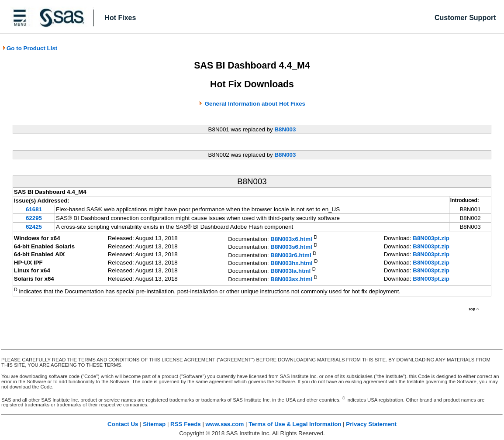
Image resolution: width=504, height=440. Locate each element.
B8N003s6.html (291, 247)
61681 (34, 209)
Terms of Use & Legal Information (295, 424)
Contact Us (123, 424)
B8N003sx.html (291, 279)
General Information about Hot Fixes (255, 104)
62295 (34, 218)
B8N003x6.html (291, 239)
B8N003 (285, 129)
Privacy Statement (371, 424)
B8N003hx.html (291, 263)
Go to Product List (30, 48)
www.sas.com (225, 424)
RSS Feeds (186, 424)
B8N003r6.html (291, 255)
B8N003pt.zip (431, 238)
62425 (34, 227)
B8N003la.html (290, 271)
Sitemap (154, 424)
